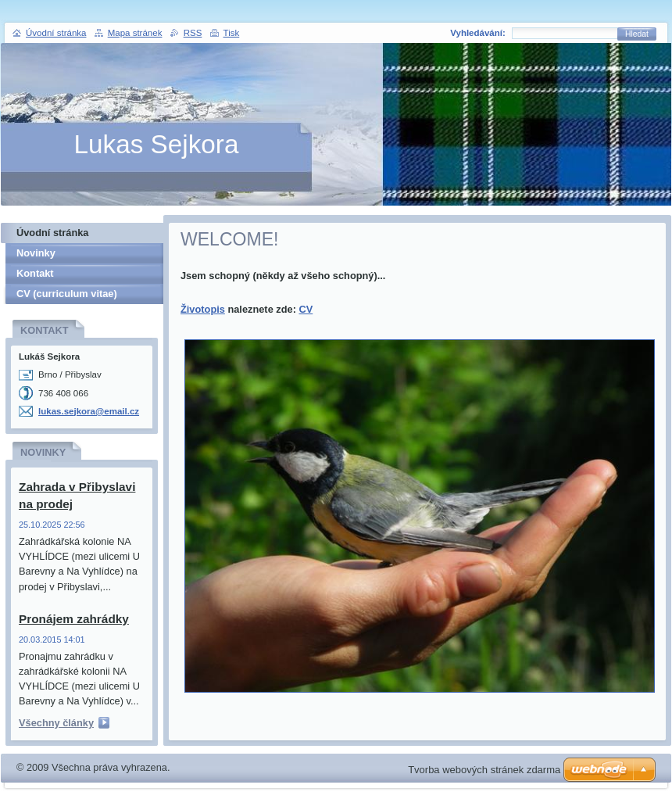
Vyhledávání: (478, 33)
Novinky (36, 253)
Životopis (203, 309)
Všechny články (56, 723)
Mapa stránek (135, 33)
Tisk (232, 33)
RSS (193, 33)
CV (306, 309)
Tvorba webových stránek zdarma (484, 770)
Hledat (637, 34)
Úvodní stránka (52, 233)
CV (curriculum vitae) (67, 294)
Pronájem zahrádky (74, 619)
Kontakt (35, 273)
